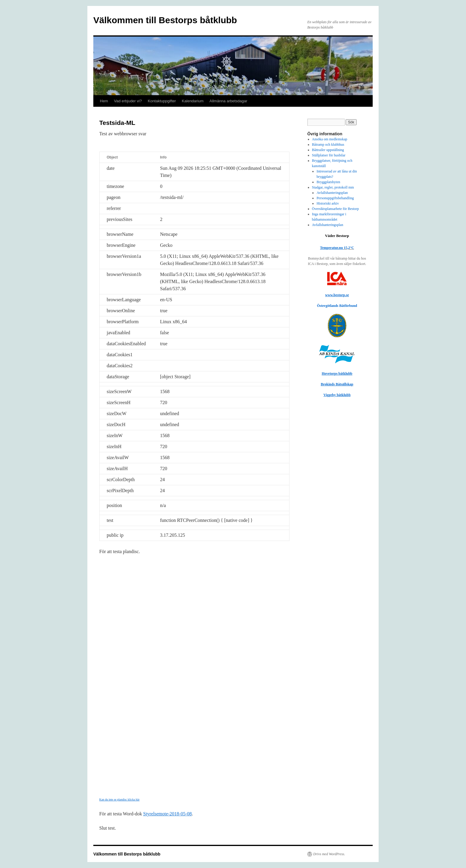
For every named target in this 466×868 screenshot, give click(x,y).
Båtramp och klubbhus (328, 145)
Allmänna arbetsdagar (228, 101)
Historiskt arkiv (328, 203)
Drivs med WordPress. (329, 854)
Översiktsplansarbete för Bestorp (336, 209)
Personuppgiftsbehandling (335, 198)
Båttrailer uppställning (328, 150)
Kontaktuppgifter (162, 101)
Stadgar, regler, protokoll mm (333, 187)
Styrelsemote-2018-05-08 (168, 814)
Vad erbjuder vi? (128, 101)
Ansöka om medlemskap (330, 139)
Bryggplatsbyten (328, 182)
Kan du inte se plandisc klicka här (119, 799)
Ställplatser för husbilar (329, 155)
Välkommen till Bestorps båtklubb (165, 20)
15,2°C (349, 248)
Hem (104, 101)
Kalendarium (193, 101)
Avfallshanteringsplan (332, 193)
